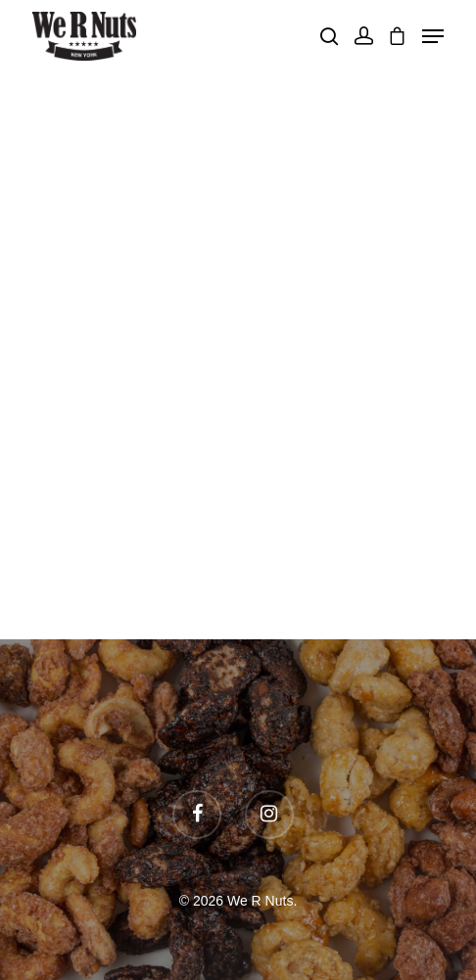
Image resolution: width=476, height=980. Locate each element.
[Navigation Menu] (433, 36)
